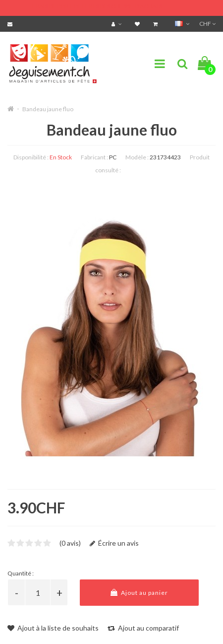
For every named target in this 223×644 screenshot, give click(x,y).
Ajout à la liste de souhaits (53, 628)
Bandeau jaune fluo (48, 109)
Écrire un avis (114, 543)
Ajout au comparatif (143, 628)
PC (113, 157)
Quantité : (21, 573)
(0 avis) (70, 543)
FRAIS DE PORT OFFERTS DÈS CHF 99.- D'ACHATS (97, 6)
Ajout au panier (139, 593)
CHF (207, 24)
